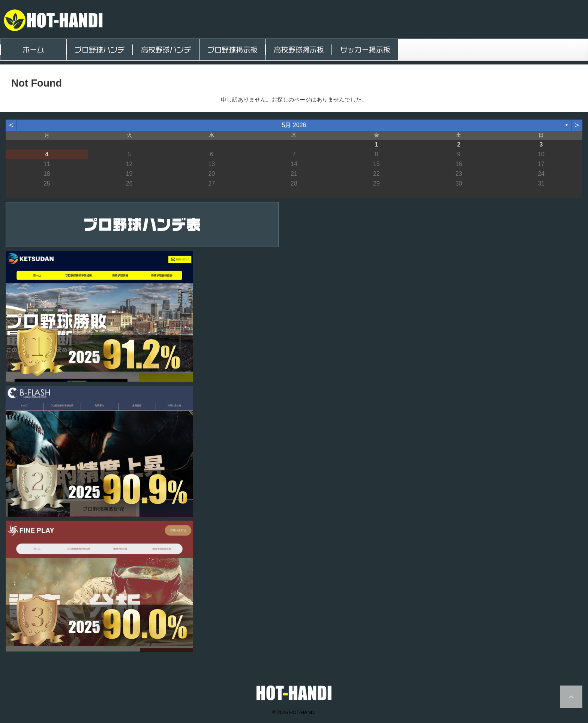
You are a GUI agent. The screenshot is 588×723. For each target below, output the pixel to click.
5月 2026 (294, 125)
